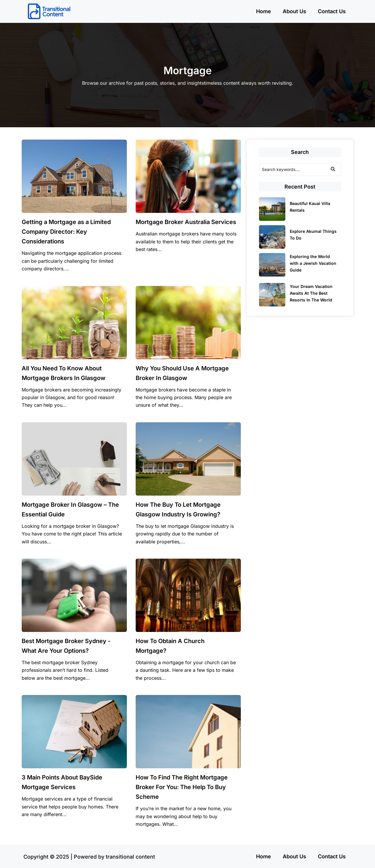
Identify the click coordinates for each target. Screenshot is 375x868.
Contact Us (332, 11)
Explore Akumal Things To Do (313, 235)
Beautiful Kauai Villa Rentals (310, 207)
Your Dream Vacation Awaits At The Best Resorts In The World (311, 293)
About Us (294, 11)
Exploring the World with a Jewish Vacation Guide (313, 263)
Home (264, 11)
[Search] (292, 169)
